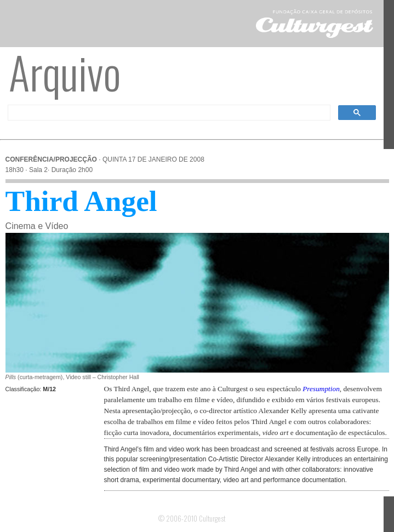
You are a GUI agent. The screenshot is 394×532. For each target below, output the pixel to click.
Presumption (321, 389)
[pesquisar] (168, 113)
